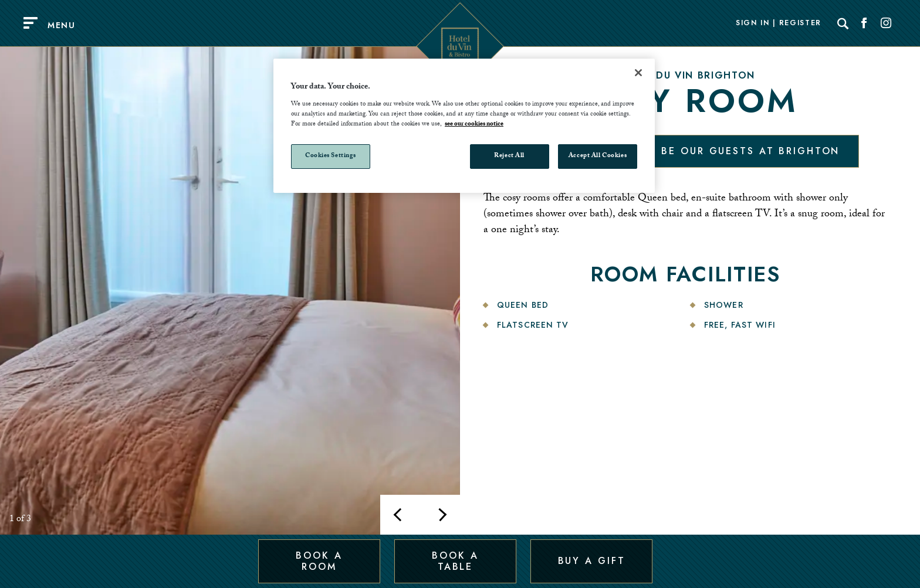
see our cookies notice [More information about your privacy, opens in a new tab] (474, 125)
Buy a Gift (592, 561)
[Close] (638, 73)
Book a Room (319, 561)
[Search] (843, 23)
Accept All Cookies (598, 156)
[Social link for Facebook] (864, 23)
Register (800, 23)
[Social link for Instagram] (886, 23)
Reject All (509, 156)
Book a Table (455, 561)
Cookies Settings (331, 156)
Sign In (753, 23)
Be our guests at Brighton (750, 151)
